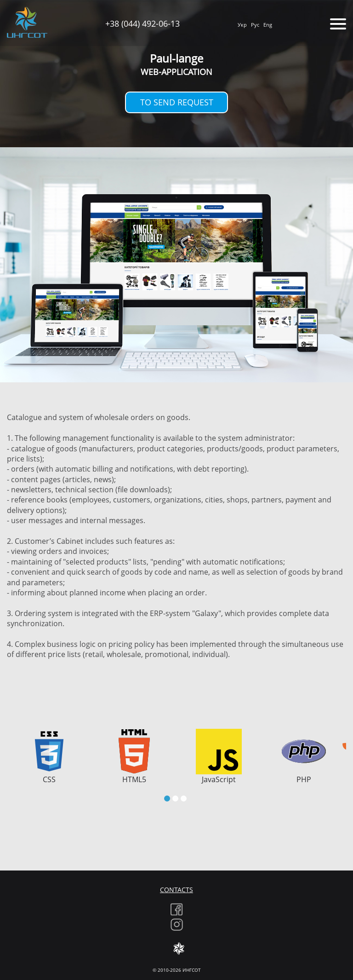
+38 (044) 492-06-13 (142, 23)
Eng (268, 25)
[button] (167, 798)
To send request (177, 102)
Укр (242, 25)
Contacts (176, 890)
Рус (255, 25)
